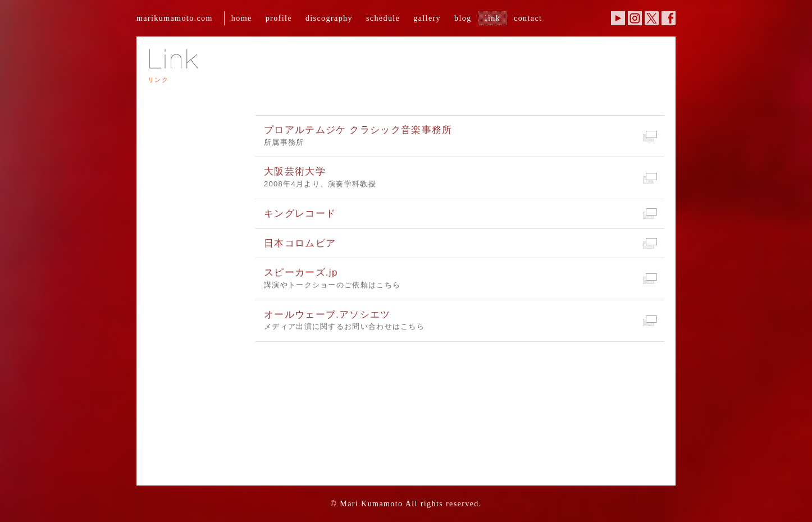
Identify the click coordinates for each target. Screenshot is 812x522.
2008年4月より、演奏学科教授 (460, 177)
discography (329, 18)
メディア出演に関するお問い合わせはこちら (460, 320)
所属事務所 (460, 135)
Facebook (669, 18)
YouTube (618, 18)
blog (463, 18)
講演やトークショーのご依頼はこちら (460, 278)
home (242, 18)
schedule (383, 18)
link (493, 18)
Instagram (635, 18)
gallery (427, 18)
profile (279, 18)
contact (528, 18)
